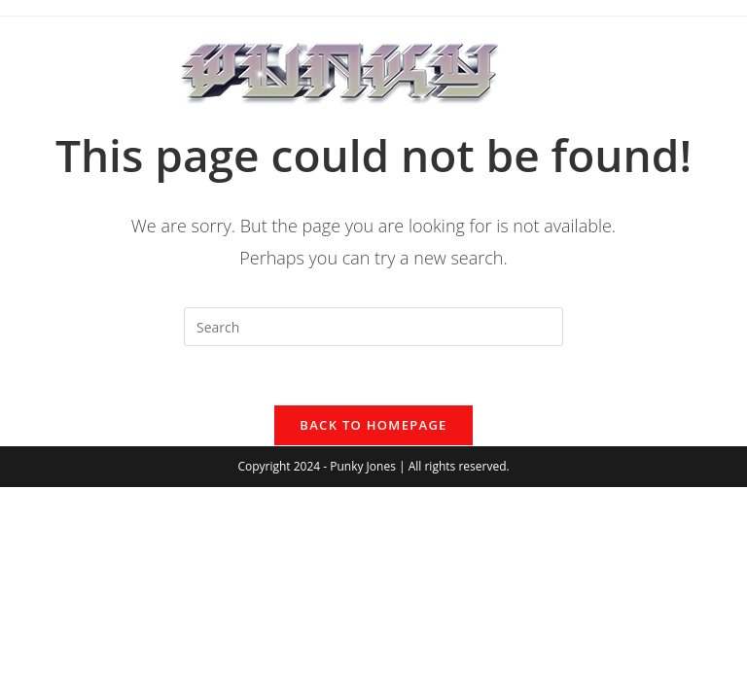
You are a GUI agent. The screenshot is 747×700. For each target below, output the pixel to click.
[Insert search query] (373, 327)
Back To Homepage (373, 425)
